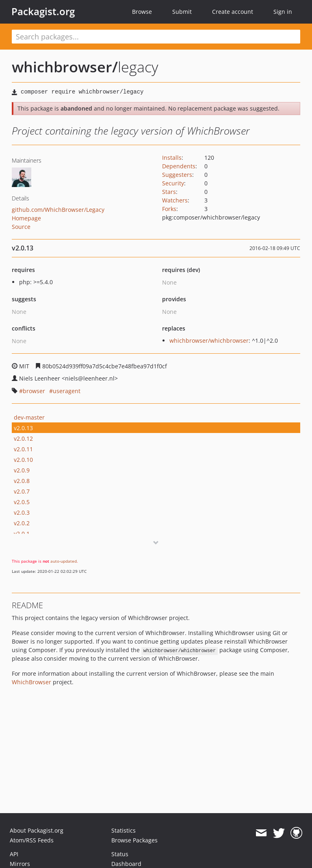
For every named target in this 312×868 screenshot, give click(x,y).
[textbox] (156, 37)
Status (120, 854)
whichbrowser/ (65, 67)
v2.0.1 (22, 534)
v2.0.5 (22, 502)
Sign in (283, 12)
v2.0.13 (23, 428)
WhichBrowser (31, 682)
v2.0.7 (22, 491)
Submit (182, 12)
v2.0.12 (23, 438)
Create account (233, 12)
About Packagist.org (37, 830)
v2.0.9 (22, 470)
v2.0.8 (22, 481)
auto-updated (64, 561)
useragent (67, 391)
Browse (142, 12)
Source (21, 227)
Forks (169, 209)
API (14, 854)
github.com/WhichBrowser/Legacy (58, 210)
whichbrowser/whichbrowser (209, 340)
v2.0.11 (23, 449)
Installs (172, 158)
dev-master (29, 417)
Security (173, 183)
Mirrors (20, 864)
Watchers (175, 200)
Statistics (123, 830)
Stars (169, 192)
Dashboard (126, 864)
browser (34, 391)
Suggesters (177, 175)
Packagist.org (43, 11)
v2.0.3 (22, 512)
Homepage (26, 218)
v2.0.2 (22, 523)
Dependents (179, 166)
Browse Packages (134, 840)
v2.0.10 (23, 460)
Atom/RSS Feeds (32, 840)
